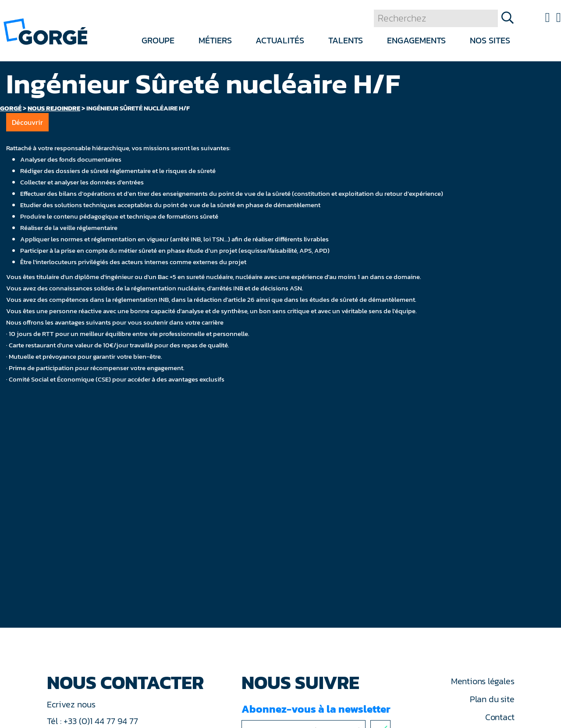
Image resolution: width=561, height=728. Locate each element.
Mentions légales (483, 681)
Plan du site (492, 699)
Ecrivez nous (72, 704)
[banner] (45, 31)
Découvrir (27, 122)
